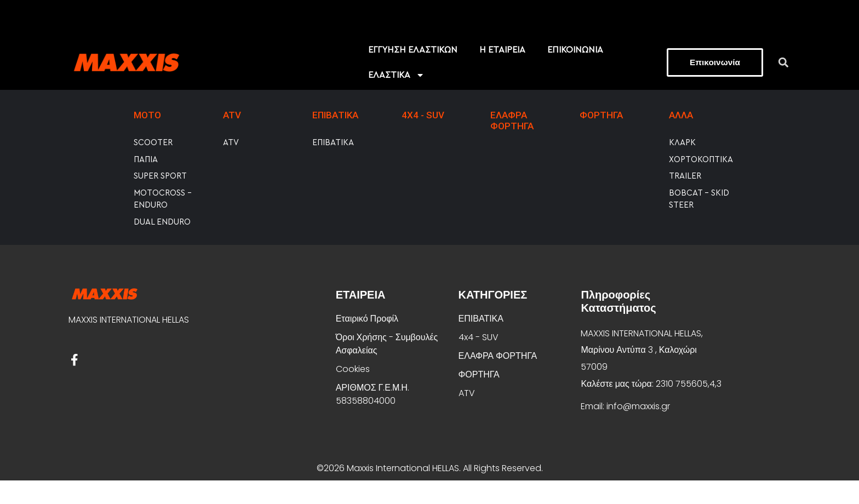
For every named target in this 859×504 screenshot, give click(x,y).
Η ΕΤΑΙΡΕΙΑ (502, 73)
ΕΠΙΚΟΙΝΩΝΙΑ (575, 73)
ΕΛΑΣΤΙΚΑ (396, 99)
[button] (784, 86)
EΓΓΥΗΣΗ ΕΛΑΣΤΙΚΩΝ (413, 73)
